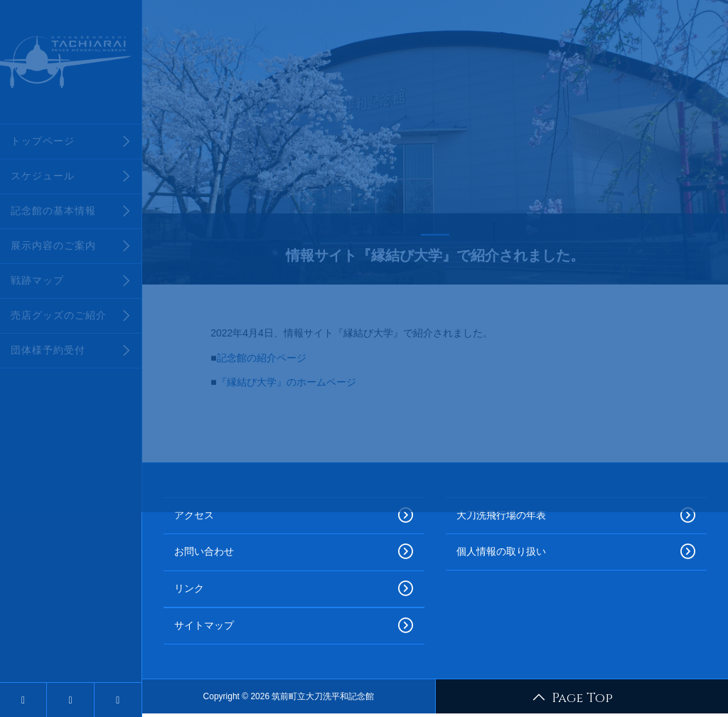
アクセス (294, 516)
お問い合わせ (294, 552)
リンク (294, 589)
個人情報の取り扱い (576, 552)
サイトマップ (294, 626)
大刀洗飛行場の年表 (576, 516)
